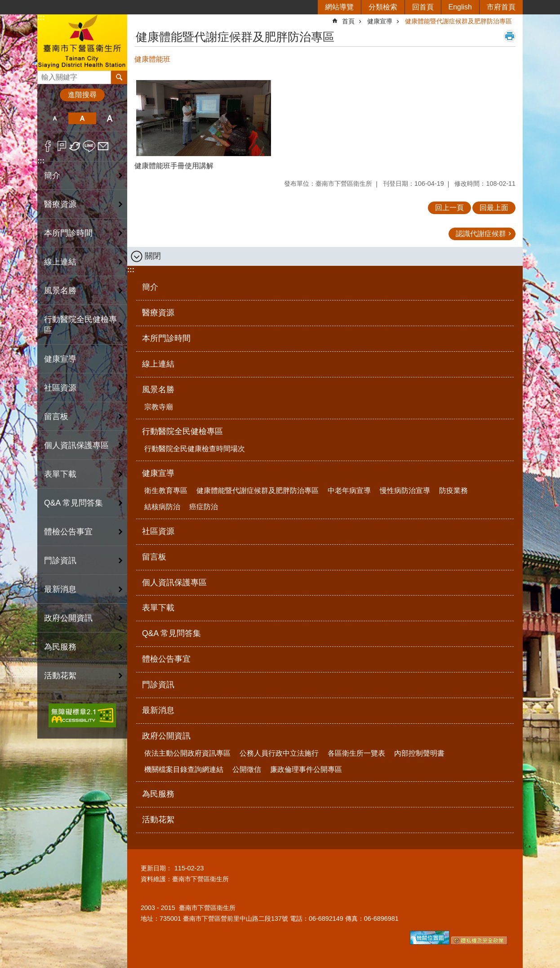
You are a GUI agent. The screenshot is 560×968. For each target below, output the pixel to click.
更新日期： (156, 868)
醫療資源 (60, 204)
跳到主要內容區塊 (5, 5)
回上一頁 (449, 208)
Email (103, 146)
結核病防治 (162, 507)
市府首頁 (501, 7)
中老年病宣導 (349, 491)
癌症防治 (204, 507)
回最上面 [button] (494, 208)
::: (41, 17)
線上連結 (60, 262)
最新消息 (60, 589)
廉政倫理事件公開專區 (306, 769)
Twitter (75, 146)
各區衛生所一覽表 (356, 753)
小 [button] (55, 118)
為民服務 (60, 647)
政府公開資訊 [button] (68, 618)
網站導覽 (339, 7)
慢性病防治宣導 (405, 491)
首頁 (348, 21)
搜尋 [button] (119, 77)
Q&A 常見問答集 (73, 503)
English (460, 7)
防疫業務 (453, 491)
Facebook (48, 146)
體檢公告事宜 (68, 532)
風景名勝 (158, 390)
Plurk (62, 146)
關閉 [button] (153, 256)
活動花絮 (60, 676)
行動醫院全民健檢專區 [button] (80, 325)
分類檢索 (383, 7)
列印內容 (510, 36)
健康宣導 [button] (60, 359)
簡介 (52, 175)
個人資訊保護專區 (76, 445)
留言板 (56, 417)
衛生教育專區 (166, 491)
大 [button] (110, 118)
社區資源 (60, 388)
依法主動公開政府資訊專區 (187, 753)
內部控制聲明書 (419, 753)
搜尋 (44, 75)
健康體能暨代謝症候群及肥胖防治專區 (458, 21)
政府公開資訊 (166, 736)
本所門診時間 (68, 233)
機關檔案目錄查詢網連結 (184, 769)
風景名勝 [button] (60, 291)
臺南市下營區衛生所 (82, 42)
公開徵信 (247, 769)
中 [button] (82, 118)
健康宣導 (380, 21)
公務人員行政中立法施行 (279, 753)
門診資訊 (60, 560)
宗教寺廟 (159, 407)
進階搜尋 (82, 95)
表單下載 (60, 474)
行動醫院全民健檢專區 (182, 431)
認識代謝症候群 (481, 234)
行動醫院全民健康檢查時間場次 (195, 449)
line (89, 146)
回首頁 (423, 7)
